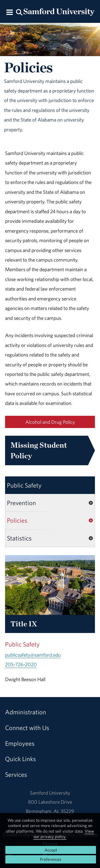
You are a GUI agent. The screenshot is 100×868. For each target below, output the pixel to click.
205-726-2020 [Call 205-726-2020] (21, 664)
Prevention (21, 503)
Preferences (51, 859)
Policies (17, 520)
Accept (51, 850)
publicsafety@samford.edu (33, 655)
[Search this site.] (19, 12)
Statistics (19, 538)
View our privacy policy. (64, 834)
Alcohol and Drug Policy (50, 422)
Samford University (50, 793)
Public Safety (24, 485)
